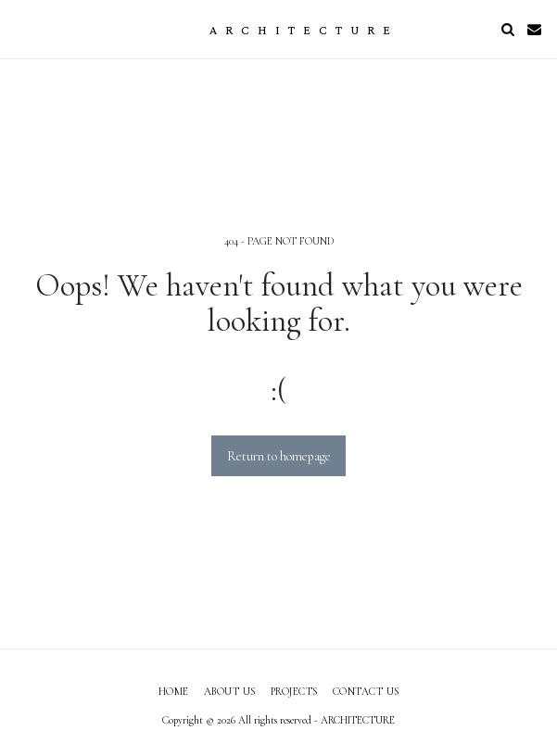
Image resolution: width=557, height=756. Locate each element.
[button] (20, 29)
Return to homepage (279, 456)
